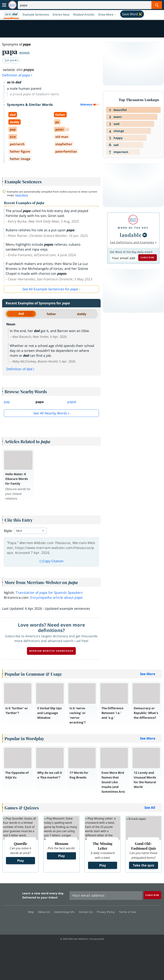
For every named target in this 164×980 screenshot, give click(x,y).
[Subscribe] (152, 895)
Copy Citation (51, 561)
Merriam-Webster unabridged (51, 651)
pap (7, 402)
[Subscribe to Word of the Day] (123, 258)
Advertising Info (65, 912)
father (51, 314)
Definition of (17, 75)
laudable (131, 235)
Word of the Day (133, 228)
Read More (22, 195)
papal (72, 402)
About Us (45, 912)
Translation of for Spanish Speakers (49, 593)
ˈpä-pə (11, 60)
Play (20, 861)
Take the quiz (144, 865)
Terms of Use (128, 912)
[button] (107, 14)
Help (32, 912)
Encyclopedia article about (56, 597)
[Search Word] (157, 5)
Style (8, 531)
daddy (82, 314)
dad (21, 314)
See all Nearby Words (50, 413)
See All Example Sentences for (50, 289)
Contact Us (87, 912)
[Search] (90, 5)
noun (24, 52)
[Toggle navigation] (4, 5)
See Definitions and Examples (132, 242)
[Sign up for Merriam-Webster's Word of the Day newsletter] (106, 896)
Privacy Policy (107, 912)
